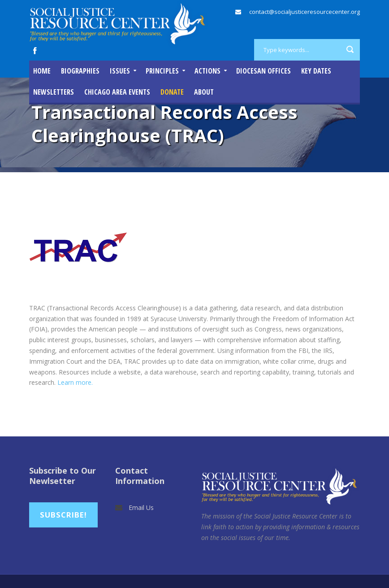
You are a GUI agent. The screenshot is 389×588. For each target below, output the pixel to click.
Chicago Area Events (117, 92)
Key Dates (316, 71)
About (204, 92)
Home (42, 71)
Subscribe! (63, 515)
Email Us (141, 507)
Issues (120, 71)
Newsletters (54, 92)
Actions (207, 71)
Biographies (80, 71)
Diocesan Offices (264, 71)
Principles (162, 71)
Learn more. (75, 382)
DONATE (172, 92)
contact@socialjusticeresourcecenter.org (305, 12)
